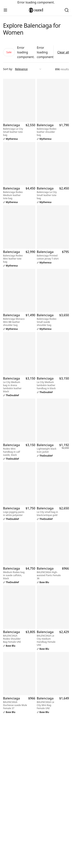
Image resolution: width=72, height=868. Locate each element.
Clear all (63, 52)
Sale (9, 52)
